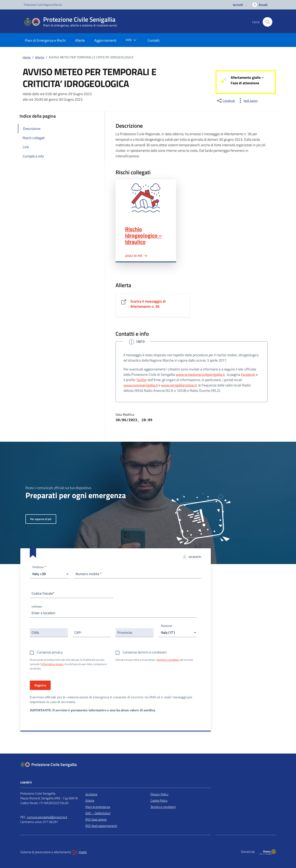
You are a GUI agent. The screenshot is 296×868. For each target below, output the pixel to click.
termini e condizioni (168, 660)
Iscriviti (238, 5)
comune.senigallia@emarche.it (47, 817)
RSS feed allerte (96, 819)
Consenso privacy (50, 652)
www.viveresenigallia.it (141, 385)
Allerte (80, 40)
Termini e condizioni (163, 807)
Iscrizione (91, 794)
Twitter (141, 380)
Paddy (79, 852)
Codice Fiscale (43, 593)
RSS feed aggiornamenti (101, 826)
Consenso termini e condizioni (145, 652)
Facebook (248, 374)
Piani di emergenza (98, 807)
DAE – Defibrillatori (98, 813)
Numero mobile (89, 574)
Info (132, 40)
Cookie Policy (159, 801)
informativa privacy (52, 664)
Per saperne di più (41, 519)
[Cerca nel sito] (267, 22)
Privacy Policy (159, 794)
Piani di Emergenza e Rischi (45, 40)
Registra (40, 685)
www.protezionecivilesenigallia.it (200, 374)
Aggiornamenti (105, 40)
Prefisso (39, 567)
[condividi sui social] (226, 101)
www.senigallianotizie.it (179, 385)
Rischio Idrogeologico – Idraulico (143, 235)
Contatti (154, 40)
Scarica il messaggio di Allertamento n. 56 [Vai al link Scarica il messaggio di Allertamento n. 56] (148, 304)
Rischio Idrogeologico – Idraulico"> (146, 198)
